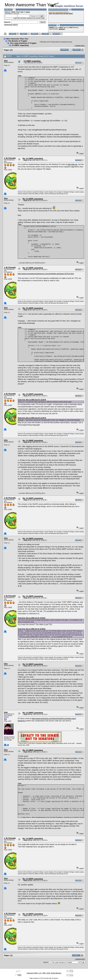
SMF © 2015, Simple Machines (52, 973)
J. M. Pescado (10, 158)
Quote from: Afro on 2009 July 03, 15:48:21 (32, 618)
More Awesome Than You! (17, 39)
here (63, 821)
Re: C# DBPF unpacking (33, 158)
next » (83, 46)
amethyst (62, 29)
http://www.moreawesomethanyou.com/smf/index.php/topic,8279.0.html (46, 274)
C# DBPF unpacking (20, 45)
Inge (6, 712)
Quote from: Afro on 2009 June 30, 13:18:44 (32, 400)
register (28, 12)
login (22, 12)
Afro (6, 61)
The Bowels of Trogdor (18, 41)
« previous (78, 46)
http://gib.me (72, 164)
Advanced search (11, 25)
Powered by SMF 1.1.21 (34, 973)
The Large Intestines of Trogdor (23, 43)
